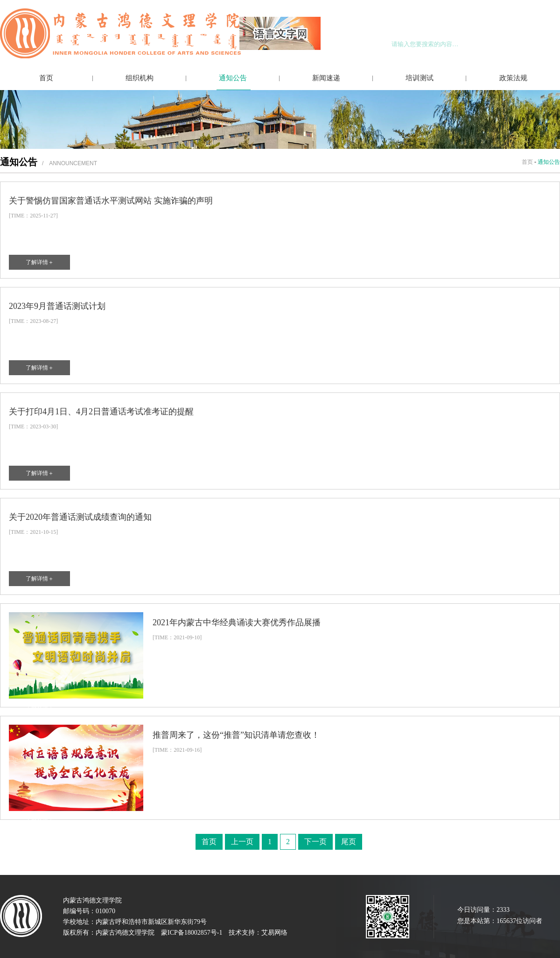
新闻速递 (326, 78)
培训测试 (420, 78)
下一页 (315, 842)
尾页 (349, 842)
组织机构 (140, 78)
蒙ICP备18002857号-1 (192, 933)
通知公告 (233, 78)
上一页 (242, 842)
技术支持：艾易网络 (258, 933)
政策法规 (513, 78)
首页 (46, 78)
